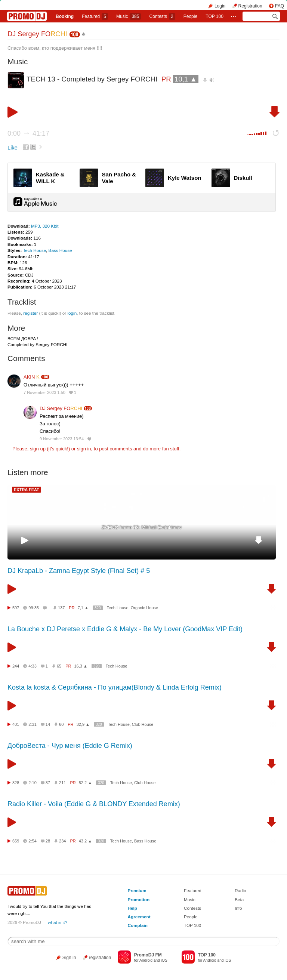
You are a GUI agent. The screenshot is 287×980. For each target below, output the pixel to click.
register (30, 313)
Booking (65, 16)
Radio (240, 890)
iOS (164, 960)
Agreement (139, 917)
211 (62, 783)
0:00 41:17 (28, 133)
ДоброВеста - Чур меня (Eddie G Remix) (70, 746)
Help (132, 908)
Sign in (69, 958)
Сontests (162, 16)
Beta (239, 899)
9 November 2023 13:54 (62, 439)
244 (16, 666)
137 (61, 608)
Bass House (60, 250)
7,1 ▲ (83, 608)
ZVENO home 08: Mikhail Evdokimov (142, 528)
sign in (84, 449)
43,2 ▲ (85, 841)
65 (59, 666)
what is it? (58, 922)
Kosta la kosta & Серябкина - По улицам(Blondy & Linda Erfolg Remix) (115, 687)
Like (13, 148)
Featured (95, 16)
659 (16, 841)
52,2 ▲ (85, 783)
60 (61, 724)
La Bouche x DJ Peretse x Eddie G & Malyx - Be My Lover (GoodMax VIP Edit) (125, 629)
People (190, 16)
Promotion (139, 899)
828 (16, 783)
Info (238, 908)
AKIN (32, 377)
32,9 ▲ (83, 724)
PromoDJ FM (148, 955)
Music (129, 16)
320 (98, 608)
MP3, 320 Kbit (45, 226)
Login (220, 6)
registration (100, 958)
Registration (250, 6)
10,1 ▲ (186, 79)
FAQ (280, 6)
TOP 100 (215, 16)
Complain (138, 925)
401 (16, 724)
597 (16, 608)
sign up (38, 449)
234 (62, 841)
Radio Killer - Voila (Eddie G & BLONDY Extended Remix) (94, 804)
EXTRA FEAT (27, 490)
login (72, 313)
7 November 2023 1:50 (44, 392)
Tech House (34, 250)
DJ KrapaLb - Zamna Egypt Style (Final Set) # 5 (79, 571)
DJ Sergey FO (37, 34)
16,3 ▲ (81, 666)
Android (146, 960)
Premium (137, 890)
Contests (192, 908)
